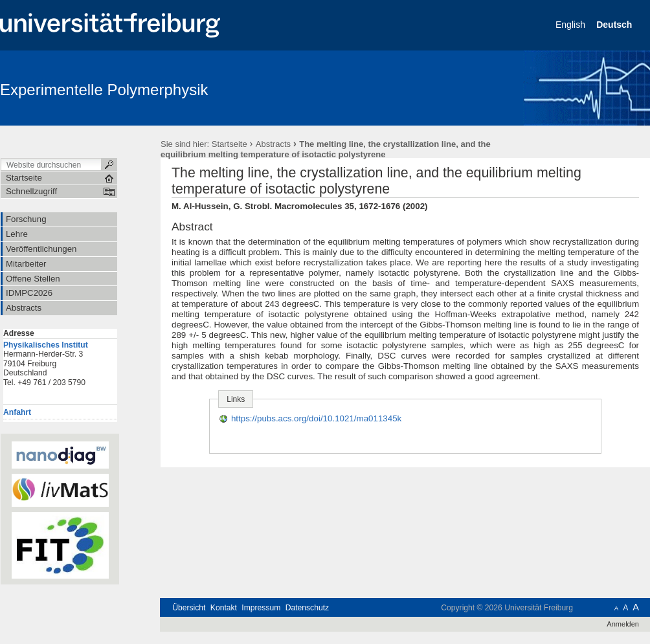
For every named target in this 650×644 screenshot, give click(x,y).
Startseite (230, 144)
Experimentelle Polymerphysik (104, 90)
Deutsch (615, 25)
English (572, 25)
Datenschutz (307, 608)
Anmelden (623, 624)
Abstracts (273, 144)
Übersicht (189, 608)
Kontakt (224, 608)
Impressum (261, 608)
